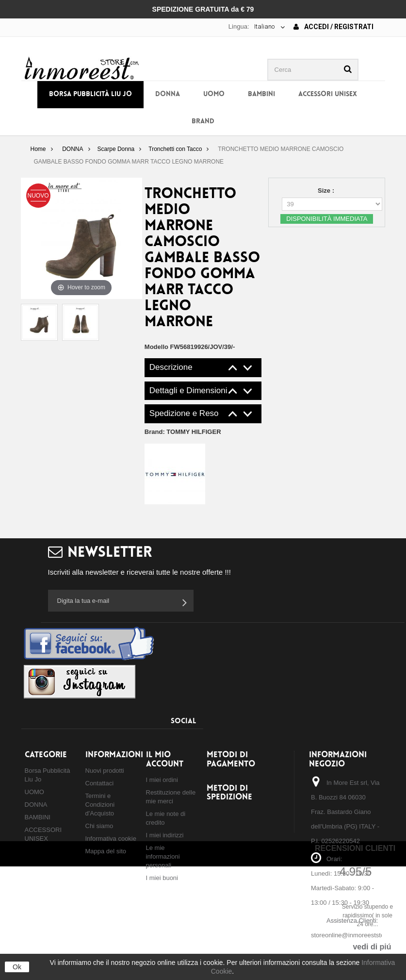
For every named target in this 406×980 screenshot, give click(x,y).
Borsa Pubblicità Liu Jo (90, 94)
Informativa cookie (111, 839)
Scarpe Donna (116, 149)
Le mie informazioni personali (163, 856)
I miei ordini (162, 780)
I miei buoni (162, 878)
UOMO (214, 94)
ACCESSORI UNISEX (328, 94)
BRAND (203, 122)
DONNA (168, 94)
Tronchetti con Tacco (175, 149)
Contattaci (100, 783)
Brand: (183, 432)
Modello (156, 347)
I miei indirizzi (165, 835)
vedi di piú (372, 947)
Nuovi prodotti (105, 771)
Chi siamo (99, 826)
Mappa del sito (106, 851)
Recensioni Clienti (355, 848)
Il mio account (165, 760)
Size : (327, 191)
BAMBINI (261, 94)
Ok (17, 967)
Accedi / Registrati (333, 27)
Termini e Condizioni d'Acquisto (100, 805)
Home (38, 149)
